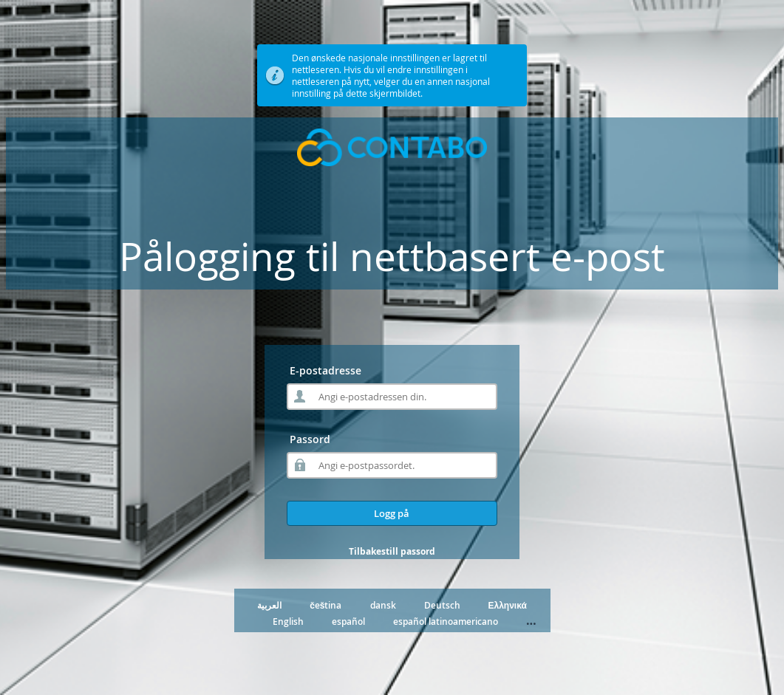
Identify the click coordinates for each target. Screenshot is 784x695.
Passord (310, 439)
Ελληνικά (508, 605)
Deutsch (442, 605)
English (288, 622)
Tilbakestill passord (392, 551)
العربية (269, 605)
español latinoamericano (446, 622)
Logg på (392, 513)
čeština (325, 605)
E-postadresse (325, 370)
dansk (383, 605)
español (348, 622)
